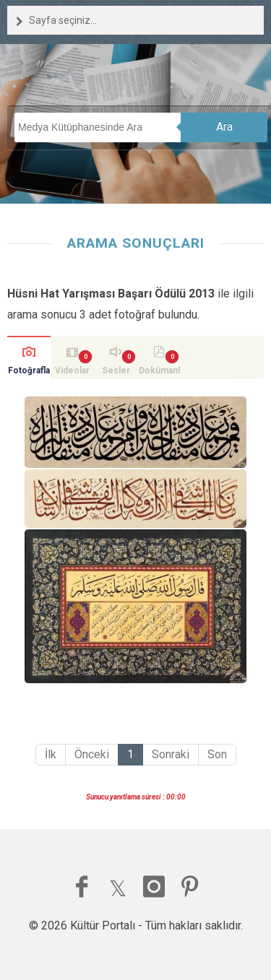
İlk (51, 754)
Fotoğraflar (29, 372)
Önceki (92, 754)
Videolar (72, 370)
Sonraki (171, 754)
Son (217, 754)
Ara (224, 127)
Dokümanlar (159, 372)
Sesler (116, 370)
